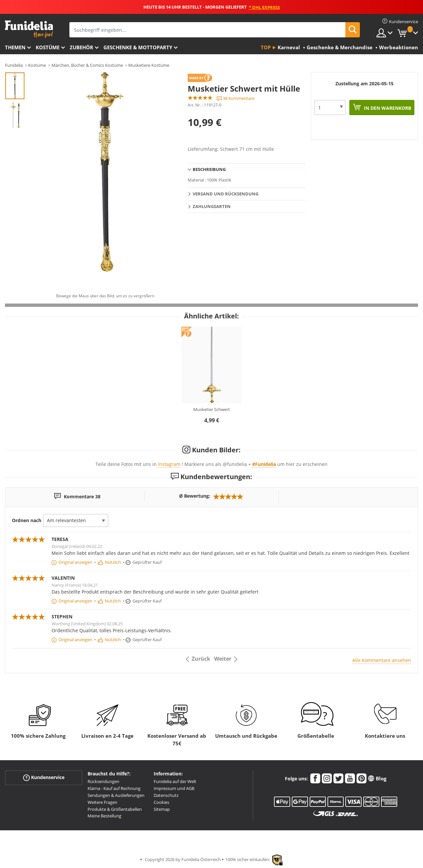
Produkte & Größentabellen (115, 809)
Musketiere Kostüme (149, 65)
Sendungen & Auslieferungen (116, 795)
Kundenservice (44, 778)
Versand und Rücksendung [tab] (226, 194)
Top (266, 47)
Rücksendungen (103, 781)
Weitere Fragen (102, 802)
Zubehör (81, 47)
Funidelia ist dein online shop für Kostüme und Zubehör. (29, 29)
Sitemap (162, 809)
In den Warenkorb (387, 108)
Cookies (161, 802)
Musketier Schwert (212, 409)
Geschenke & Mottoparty (138, 47)
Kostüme (48, 47)
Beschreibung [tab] (209, 169)
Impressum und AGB (174, 788)
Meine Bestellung (104, 816)
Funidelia (14, 65)
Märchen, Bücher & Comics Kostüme (87, 65)
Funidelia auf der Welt (175, 781)
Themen (15, 47)
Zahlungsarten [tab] (212, 206)
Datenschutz (166, 795)
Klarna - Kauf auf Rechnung (114, 788)
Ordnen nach (27, 520)
